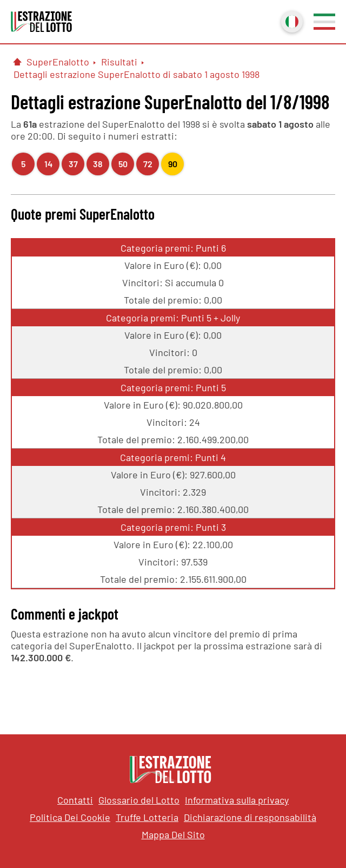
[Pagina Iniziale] (17, 62)
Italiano (291, 21)
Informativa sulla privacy (237, 800)
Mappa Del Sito (173, 834)
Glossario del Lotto (139, 800)
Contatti (75, 800)
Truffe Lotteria (147, 817)
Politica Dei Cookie (70, 817)
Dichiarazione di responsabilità (250, 817)
